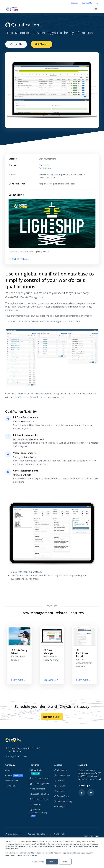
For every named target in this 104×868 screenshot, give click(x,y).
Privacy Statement (14, 834)
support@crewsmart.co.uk (90, 779)
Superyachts (61, 806)
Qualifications (45, 168)
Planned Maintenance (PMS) (38, 813)
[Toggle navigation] (96, 9)
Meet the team (12, 780)
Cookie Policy (60, 834)
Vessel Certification (39, 794)
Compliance (44, 165)
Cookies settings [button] (38, 862)
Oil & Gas (60, 785)
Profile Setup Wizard (40, 778)
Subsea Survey (62, 775)
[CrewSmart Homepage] (13, 9)
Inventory (35, 804)
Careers (14, 775)
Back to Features (19, 259)
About (8, 770)
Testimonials (11, 785)
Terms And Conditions (38, 834)
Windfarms (60, 780)
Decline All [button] (65, 862)
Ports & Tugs (61, 796)
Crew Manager (37, 788)
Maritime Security (63, 801)
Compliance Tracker (39, 799)
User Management (39, 783)
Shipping (59, 791)
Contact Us (87, 3)
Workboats (60, 770)
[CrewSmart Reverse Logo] (13, 740)
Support (74, 3)
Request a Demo (52, 716)
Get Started (42, 44)
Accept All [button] (52, 862)
